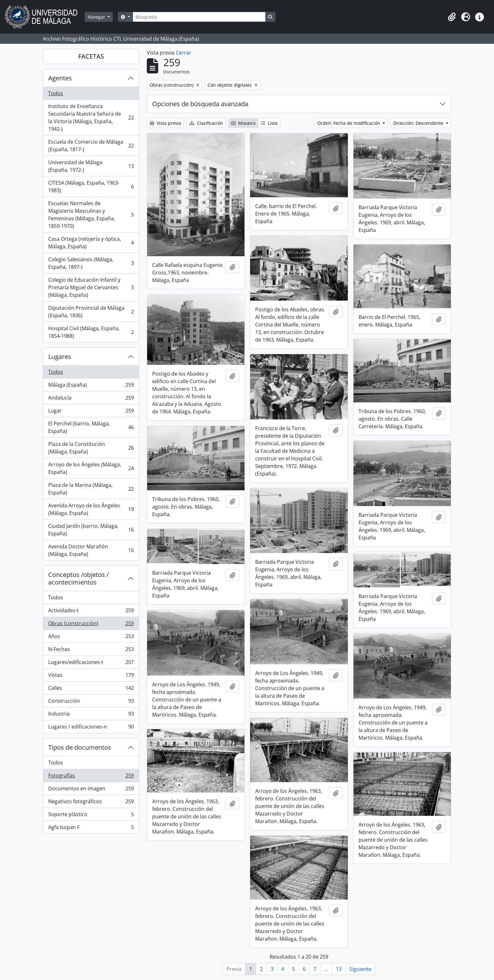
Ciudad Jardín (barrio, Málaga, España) (91, 530)
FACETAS (91, 56)
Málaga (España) (91, 386)
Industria (91, 715)
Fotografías (91, 777)
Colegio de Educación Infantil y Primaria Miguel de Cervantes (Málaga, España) (91, 287)
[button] (452, 17)
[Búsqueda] (199, 17)
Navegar (97, 17)
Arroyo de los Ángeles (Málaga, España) (91, 468)
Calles (91, 689)
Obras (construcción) (91, 625)
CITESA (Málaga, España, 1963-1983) (91, 187)
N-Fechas (91, 651)
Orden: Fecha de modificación (349, 123)
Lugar (91, 412)
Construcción (91, 702)
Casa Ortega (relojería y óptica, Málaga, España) (91, 243)
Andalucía (91, 399)
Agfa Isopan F (91, 828)
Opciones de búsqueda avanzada (200, 104)
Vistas (91, 676)
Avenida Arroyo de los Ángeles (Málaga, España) (91, 509)
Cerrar (184, 53)
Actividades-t (91, 612)
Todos (56, 93)
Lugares (60, 357)
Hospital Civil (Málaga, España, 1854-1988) (91, 332)
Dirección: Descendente (419, 123)
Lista (269, 123)
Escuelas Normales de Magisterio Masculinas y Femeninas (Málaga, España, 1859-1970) (91, 215)
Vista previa (165, 123)
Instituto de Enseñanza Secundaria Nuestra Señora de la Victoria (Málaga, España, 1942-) (91, 118)
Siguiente (360, 969)
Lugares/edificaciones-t (91, 663)
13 (339, 969)
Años (91, 638)
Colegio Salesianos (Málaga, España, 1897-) (91, 263)
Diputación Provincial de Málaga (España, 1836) (91, 312)
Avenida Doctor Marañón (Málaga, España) (91, 550)
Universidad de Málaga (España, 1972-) (91, 166)
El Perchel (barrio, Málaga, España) (91, 427)
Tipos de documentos (80, 747)
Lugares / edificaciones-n (91, 728)
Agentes (60, 78)
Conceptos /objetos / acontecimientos (78, 578)
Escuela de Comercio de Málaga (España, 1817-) (91, 146)
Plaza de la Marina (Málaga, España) (91, 489)
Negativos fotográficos (91, 803)
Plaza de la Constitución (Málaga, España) (91, 448)
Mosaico (243, 123)
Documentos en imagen (91, 790)
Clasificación (206, 123)
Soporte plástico (91, 816)
